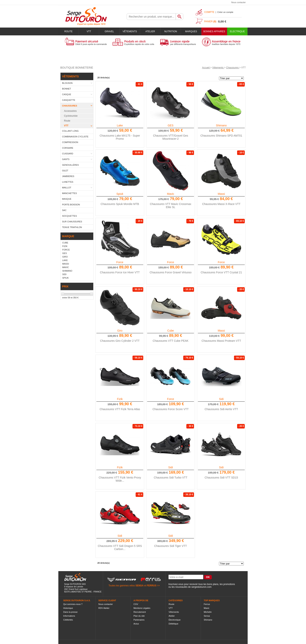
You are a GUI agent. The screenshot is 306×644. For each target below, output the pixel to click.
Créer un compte (225, 12)
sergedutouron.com (201, 587)
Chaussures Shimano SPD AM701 (221, 136)
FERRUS (152, 586)
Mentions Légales (142, 608)
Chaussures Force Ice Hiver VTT (120, 272)
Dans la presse (70, 612)
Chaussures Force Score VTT (170, 409)
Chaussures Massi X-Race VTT (221, 204)
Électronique (175, 620)
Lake (120, 125)
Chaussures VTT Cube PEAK (170, 341)
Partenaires (139, 620)
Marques (191, 31)
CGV (136, 604)
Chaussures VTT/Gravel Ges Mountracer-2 (171, 137)
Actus (136, 624)
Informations (69, 616)
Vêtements (130, 31)
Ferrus (207, 604)
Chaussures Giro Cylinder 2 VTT (120, 341)
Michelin (208, 612)
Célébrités (68, 620)
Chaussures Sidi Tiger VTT (170, 546)
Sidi (221, 399)
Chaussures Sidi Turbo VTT (171, 478)
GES (171, 125)
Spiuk (120, 194)
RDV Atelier (104, 608)
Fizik (120, 399)
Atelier (150, 31)
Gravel (109, 31)
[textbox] (151, 17)
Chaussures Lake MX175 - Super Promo (120, 137)
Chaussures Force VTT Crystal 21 (221, 272)
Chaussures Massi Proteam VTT (221, 341)
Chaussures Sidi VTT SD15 (221, 478)
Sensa (207, 616)
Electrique (237, 31)
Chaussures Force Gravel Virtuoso (171, 272)
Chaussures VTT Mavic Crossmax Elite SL (171, 206)
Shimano (221, 125)
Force (120, 262)
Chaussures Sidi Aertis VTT (221, 409)
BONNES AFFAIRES (214, 31)
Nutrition (171, 31)
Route (68, 31)
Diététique (173, 624)
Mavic (171, 194)
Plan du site (139, 616)
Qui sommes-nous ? (73, 604)
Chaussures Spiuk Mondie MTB (120, 204)
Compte (209, 12)
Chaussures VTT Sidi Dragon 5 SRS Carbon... (120, 547)
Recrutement (140, 612)
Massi (221, 194)
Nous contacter (238, 2)
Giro (120, 331)
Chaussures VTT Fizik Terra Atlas (120, 409)
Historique (68, 608)
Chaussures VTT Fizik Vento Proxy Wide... (120, 479)
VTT (89, 31)
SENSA (139, 586)
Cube (170, 331)
